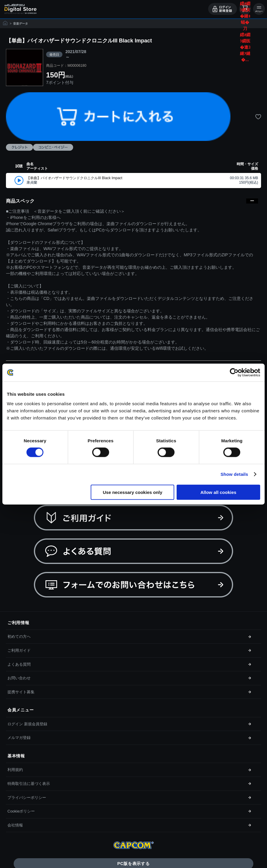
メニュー (259, 9)
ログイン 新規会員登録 (27, 724)
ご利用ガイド (19, 650)
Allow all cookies (218, 492)
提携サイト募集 (21, 692)
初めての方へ (19, 636)
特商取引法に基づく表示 (29, 784)
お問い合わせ (19, 678)
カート (245, 9)
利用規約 (15, 770)
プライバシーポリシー (27, 798)
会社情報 (15, 825)
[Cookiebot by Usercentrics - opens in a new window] (234, 373)
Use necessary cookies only (133, 492)
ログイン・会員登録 (223, 9)
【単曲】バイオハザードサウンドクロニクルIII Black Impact (74, 178)
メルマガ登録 (19, 738)
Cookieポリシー (21, 811)
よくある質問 (19, 664)
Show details (234, 474)
